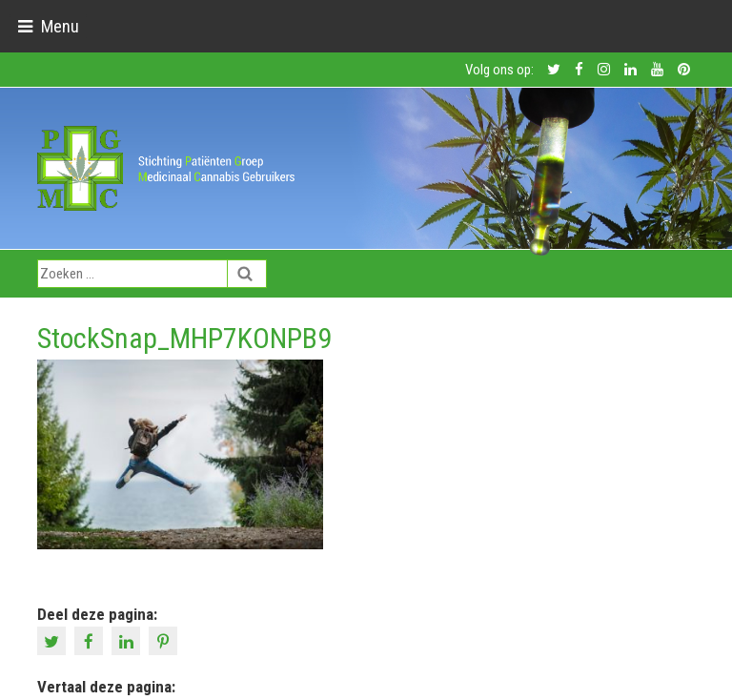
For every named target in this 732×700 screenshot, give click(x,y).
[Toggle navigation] (48, 26)
